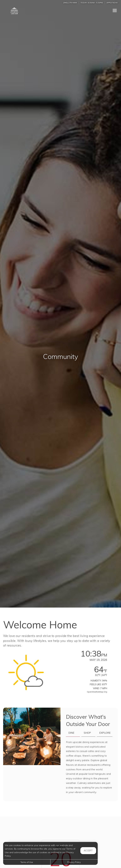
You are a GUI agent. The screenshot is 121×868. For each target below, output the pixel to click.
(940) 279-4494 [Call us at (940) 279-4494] (70, 3)
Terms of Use (27, 862)
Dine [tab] (71, 733)
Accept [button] (88, 850)
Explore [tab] (105, 733)
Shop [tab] (87, 733)
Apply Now (112, 3)
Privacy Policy (74, 862)
